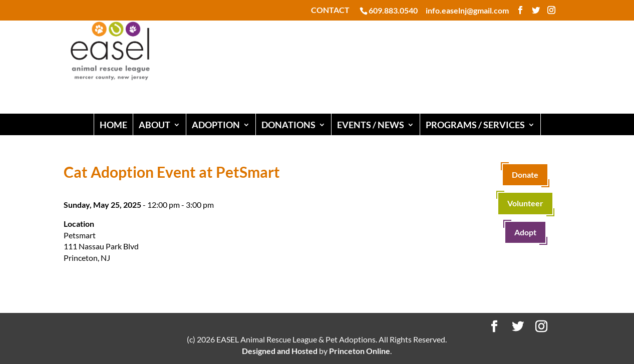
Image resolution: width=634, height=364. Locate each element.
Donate (525, 174)
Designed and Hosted (280, 351)
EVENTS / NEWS (371, 125)
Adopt (525, 232)
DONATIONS (288, 125)
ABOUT (154, 125)
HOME (113, 125)
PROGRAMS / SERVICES (475, 125)
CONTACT (330, 10)
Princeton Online (360, 351)
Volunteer (525, 203)
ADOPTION (216, 125)
